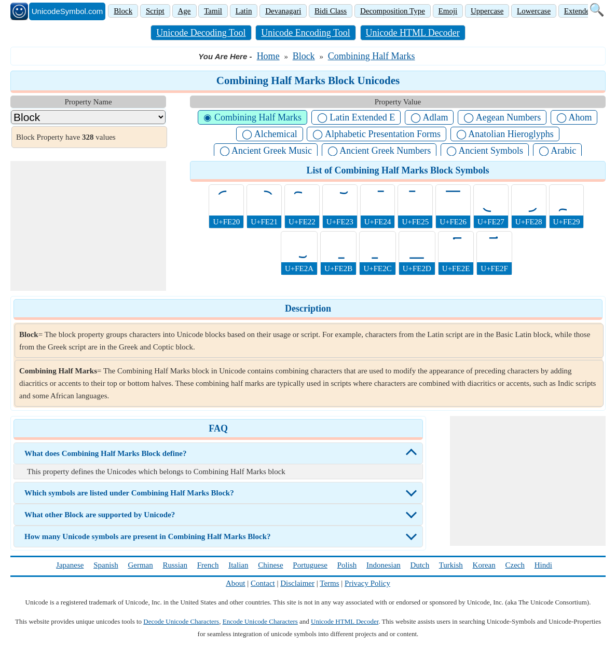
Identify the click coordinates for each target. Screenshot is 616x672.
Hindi (543, 565)
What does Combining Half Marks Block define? (106, 453)
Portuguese (310, 565)
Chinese (270, 565)
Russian (175, 565)
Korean (484, 565)
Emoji (448, 11)
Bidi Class (331, 11)
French (208, 565)
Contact (263, 583)
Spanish (106, 565)
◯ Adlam (429, 117)
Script (155, 11)
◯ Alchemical (269, 134)
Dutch (420, 565)
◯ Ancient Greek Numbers (379, 151)
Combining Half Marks (372, 56)
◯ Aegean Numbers (502, 117)
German (140, 565)
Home (268, 56)
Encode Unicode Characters (260, 621)
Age (184, 11)
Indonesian (384, 565)
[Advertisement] (88, 226)
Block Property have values (66, 137)
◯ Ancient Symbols (485, 151)
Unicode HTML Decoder (413, 33)
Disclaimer (297, 583)
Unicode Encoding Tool (305, 33)
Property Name (88, 102)
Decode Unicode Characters (181, 621)
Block (123, 11)
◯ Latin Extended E (356, 117)
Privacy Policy (367, 583)
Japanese (70, 565)
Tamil (213, 11)
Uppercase (487, 11)
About (236, 583)
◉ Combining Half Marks (252, 117)
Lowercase (534, 11)
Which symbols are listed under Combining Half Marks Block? (129, 493)
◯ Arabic (557, 151)
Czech (515, 565)
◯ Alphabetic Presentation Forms (376, 134)
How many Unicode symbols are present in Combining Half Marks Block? (147, 536)
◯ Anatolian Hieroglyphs (505, 134)
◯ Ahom (574, 117)
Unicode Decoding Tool (201, 33)
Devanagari (283, 11)
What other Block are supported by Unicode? (100, 515)
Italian (238, 565)
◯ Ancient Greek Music (266, 151)
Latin (244, 11)
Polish (347, 565)
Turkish (451, 565)
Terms (329, 583)
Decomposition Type (393, 11)
